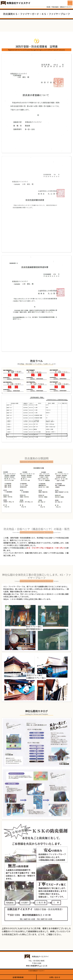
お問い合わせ (55, 977)
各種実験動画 (18, 977)
